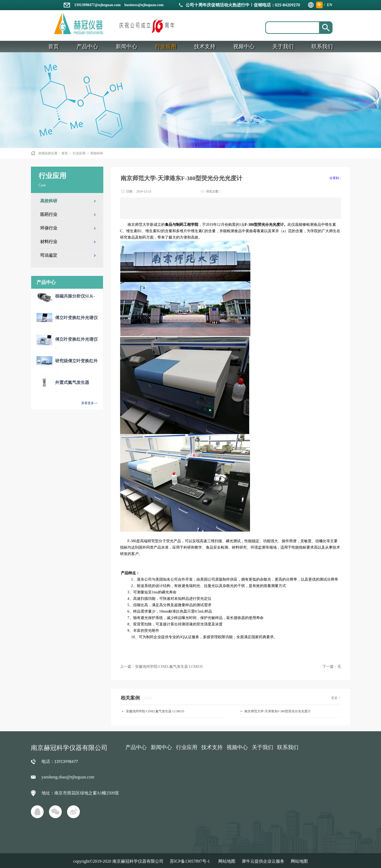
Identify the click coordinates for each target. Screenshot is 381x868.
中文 (319, 6)
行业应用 (79, 153)
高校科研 (97, 153)
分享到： (336, 178)
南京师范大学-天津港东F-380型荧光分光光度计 (278, 711)
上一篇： (162, 667)
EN (329, 5)
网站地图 (226, 861)
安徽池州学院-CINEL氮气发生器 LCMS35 (155, 711)
